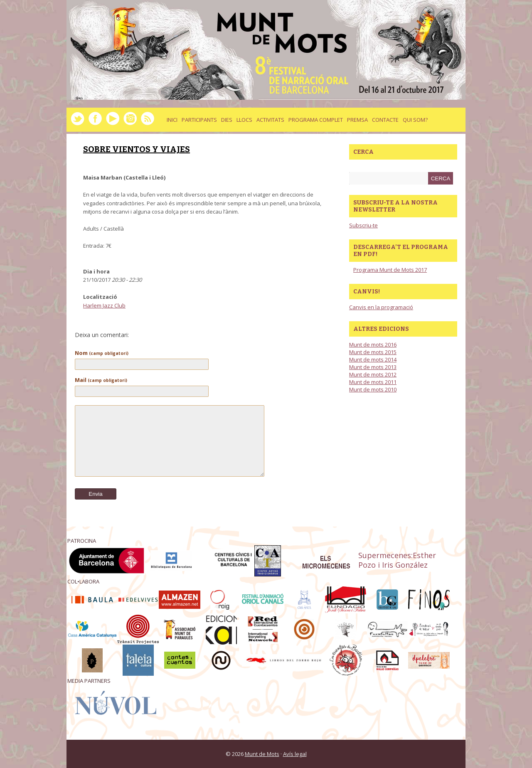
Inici (172, 120)
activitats (270, 120)
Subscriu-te (363, 225)
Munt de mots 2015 (373, 352)
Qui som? (415, 120)
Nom (102, 353)
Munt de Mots (262, 754)
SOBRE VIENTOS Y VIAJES (137, 149)
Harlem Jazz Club (104, 305)
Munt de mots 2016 (373, 345)
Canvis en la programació (381, 307)
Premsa (357, 120)
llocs (244, 120)
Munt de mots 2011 (373, 382)
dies (227, 120)
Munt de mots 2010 (373, 389)
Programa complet (316, 120)
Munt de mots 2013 (373, 367)
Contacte (385, 120)
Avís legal (295, 754)
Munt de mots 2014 (373, 359)
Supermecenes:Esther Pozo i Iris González (397, 560)
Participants (199, 120)
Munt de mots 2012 (373, 374)
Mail (101, 380)
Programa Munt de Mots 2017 (390, 270)
